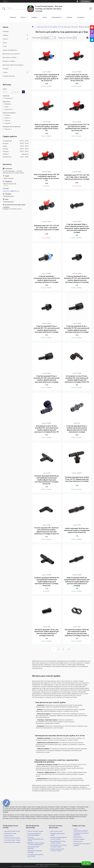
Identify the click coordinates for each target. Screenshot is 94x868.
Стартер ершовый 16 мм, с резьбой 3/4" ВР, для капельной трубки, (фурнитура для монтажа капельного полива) (47, 379)
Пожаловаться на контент (56, 866)
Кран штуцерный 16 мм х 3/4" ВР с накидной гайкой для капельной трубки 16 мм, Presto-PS (47, 177)
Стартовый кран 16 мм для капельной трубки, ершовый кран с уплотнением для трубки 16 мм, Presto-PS (77, 78)
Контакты (81, 17)
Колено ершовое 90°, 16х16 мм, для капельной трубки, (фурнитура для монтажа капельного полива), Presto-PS (47, 531)
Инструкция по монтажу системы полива (59, 846)
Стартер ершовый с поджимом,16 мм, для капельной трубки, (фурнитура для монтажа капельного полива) (47, 279)
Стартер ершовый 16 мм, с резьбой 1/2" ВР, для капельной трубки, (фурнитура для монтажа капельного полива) (77, 329)
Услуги (23, 17)
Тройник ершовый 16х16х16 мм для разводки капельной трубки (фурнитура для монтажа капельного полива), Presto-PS (47, 480)
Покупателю (56, 17)
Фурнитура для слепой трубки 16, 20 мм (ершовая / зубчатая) (57, 27)
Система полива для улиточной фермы (34, 834)
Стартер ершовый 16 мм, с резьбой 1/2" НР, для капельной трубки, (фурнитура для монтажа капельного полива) (77, 279)
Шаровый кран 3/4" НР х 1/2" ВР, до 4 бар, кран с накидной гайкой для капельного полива (47, 228)
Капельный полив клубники (33, 848)
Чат (86, 863)
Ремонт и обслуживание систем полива (59, 838)
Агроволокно (78, 837)
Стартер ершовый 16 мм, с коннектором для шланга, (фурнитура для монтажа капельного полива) (77, 429)
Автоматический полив (12, 831)
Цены (45, 17)
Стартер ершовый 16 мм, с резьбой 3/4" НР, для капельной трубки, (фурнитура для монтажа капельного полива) (47, 329)
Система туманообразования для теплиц (35, 839)
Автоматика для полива (12, 842)
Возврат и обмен (9, 61)
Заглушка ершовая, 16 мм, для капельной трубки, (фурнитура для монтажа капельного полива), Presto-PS (47, 633)
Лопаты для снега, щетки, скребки (82, 844)
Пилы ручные (78, 841)
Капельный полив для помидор (35, 851)
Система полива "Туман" (12, 840)
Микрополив (9, 836)
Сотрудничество (9, 76)
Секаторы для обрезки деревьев (81, 834)
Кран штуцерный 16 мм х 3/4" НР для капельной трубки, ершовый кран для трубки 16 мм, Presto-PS (77, 128)
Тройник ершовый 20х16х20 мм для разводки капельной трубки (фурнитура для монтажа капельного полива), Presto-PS (47, 582)
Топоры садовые (79, 839)
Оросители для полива (12, 838)
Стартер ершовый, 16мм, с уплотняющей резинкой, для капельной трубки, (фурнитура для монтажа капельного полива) (77, 228)
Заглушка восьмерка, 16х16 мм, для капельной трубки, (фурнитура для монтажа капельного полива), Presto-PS (77, 633)
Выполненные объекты (11, 54)
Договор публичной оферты (13, 65)
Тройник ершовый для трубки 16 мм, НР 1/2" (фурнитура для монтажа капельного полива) (77, 479)
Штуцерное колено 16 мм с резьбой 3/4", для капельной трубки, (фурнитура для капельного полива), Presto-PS (47, 429)
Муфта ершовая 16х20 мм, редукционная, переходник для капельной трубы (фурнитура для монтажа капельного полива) (77, 582)
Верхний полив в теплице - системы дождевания (36, 844)
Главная (13, 17)
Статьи (5, 72)
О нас (5, 46)
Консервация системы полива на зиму (58, 842)
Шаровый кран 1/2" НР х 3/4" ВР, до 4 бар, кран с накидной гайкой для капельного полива (77, 177)
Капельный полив (10, 833)
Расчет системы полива (35, 831)
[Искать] (4, 9)
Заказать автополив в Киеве (58, 834)
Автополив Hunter (57, 831)
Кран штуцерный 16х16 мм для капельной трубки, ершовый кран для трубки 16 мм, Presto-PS (47, 128)
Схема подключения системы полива (57, 850)
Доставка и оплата (10, 57)
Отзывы (69, 17)
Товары (34, 17)
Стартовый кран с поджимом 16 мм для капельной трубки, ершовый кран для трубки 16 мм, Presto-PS (47, 78)
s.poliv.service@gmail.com (11, 191)
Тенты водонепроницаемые (81, 830)
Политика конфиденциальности (73, 866)
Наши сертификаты (10, 50)
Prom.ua (56, 865)
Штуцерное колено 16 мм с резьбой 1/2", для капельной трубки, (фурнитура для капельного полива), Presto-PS (77, 379)
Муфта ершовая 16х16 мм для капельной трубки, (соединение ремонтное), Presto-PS (77, 530)
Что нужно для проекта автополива (35, 855)
